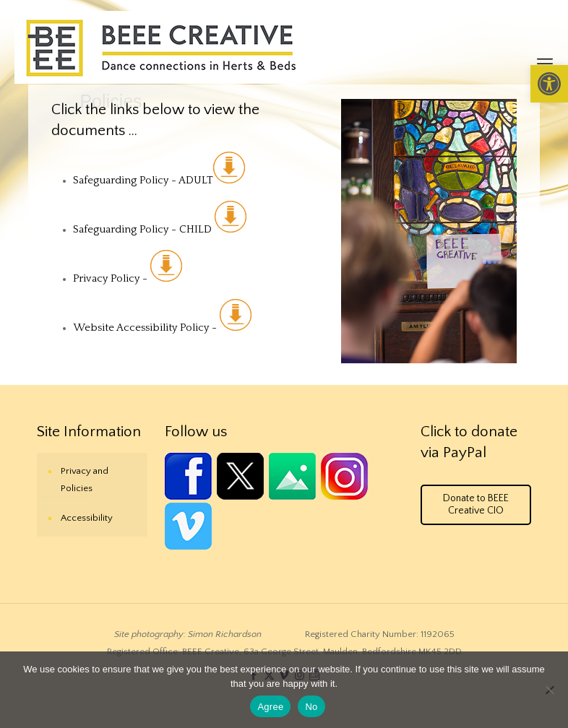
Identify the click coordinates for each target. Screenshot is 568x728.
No (311, 707)
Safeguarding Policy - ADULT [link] (159, 180)
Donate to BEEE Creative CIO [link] (476, 504)
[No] (550, 690)
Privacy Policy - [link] (112, 278)
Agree (270, 707)
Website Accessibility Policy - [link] (162, 328)
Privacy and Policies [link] (85, 480)
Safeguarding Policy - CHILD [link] (160, 229)
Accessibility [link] (87, 518)
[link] (549, 84)
